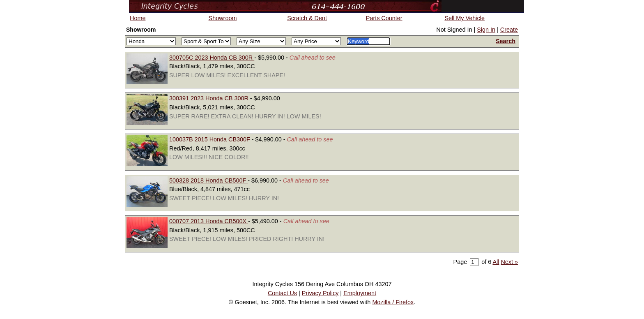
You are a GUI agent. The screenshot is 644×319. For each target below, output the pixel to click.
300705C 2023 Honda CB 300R (212, 58)
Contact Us (282, 293)
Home (138, 18)
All (496, 262)
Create (509, 30)
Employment (360, 293)
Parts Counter (384, 18)
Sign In (486, 30)
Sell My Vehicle (465, 18)
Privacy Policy (320, 293)
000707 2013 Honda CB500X (209, 221)
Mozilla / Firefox (393, 302)
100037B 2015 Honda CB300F (210, 139)
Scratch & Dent (307, 18)
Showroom (223, 18)
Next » (509, 262)
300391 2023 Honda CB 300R (210, 98)
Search (506, 41)
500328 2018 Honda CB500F (208, 180)
